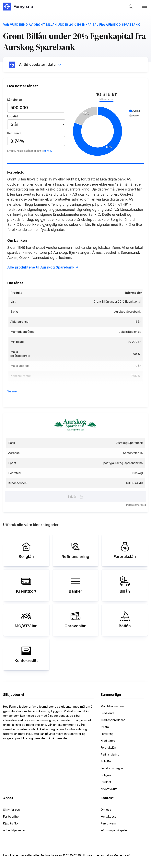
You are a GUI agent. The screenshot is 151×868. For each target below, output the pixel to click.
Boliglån (106, 761)
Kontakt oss (109, 816)
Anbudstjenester (14, 830)
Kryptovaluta (109, 789)
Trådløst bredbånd (113, 720)
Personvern (108, 823)
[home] (18, 6)
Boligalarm (108, 775)
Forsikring (107, 734)
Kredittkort (108, 741)
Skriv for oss (12, 810)
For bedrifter (11, 816)
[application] (106, 132)
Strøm (105, 727)
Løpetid (12, 116)
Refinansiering (110, 754)
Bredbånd (107, 713)
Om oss (106, 810)
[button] (145, 7)
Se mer (13, 391)
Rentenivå (14, 133)
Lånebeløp (15, 100)
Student (106, 782)
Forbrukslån (108, 748)
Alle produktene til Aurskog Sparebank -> (43, 267)
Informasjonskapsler (114, 830)
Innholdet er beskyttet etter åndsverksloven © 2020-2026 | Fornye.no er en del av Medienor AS (67, 855)
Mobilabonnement (113, 706)
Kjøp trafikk (11, 823)
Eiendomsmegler (112, 768)
